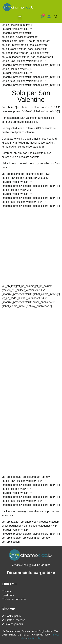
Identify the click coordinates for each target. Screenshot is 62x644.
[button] (20, 17)
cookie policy (35, 638)
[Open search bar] (56, 17)
